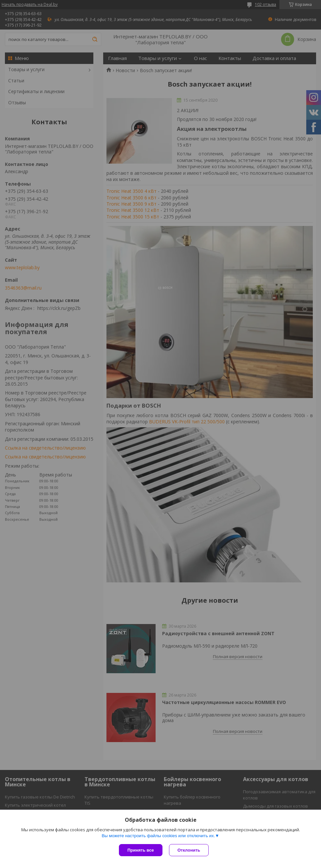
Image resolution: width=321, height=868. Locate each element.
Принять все (141, 850)
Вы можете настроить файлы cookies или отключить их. (158, 836)
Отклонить (189, 850)
